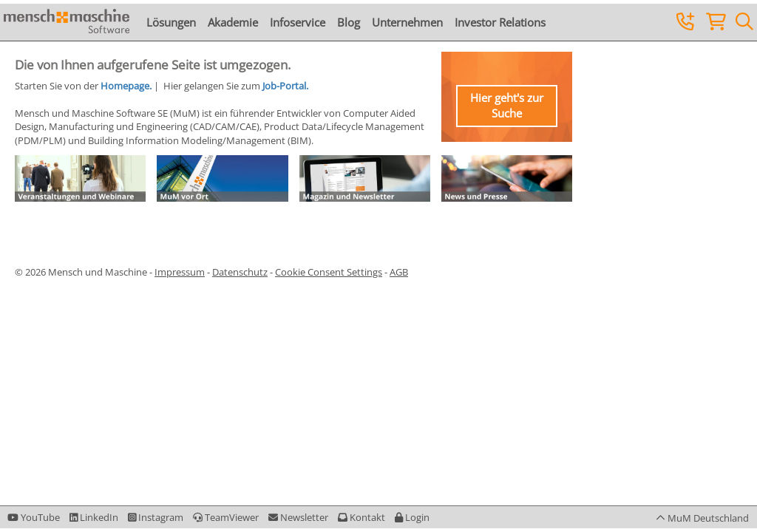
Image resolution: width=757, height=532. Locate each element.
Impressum (180, 272)
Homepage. (126, 86)
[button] (412, 517)
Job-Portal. (285, 86)
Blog (349, 22)
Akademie (233, 22)
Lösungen (171, 22)
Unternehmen (407, 22)
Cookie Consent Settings (329, 272)
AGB (399, 272)
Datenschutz (240, 272)
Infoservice (298, 22)
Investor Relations (500, 22)
